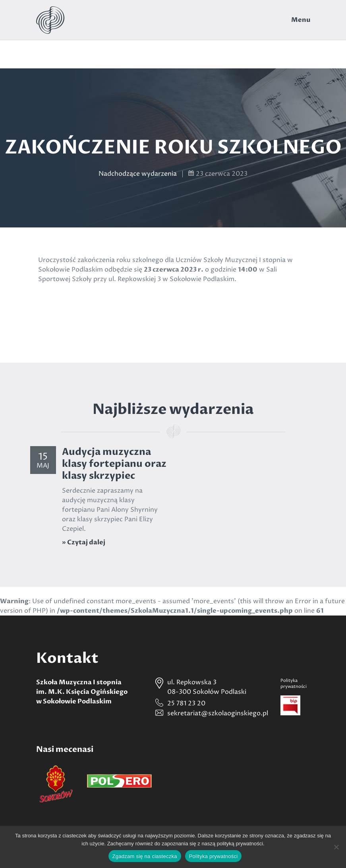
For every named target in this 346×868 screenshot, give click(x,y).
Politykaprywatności (294, 684)
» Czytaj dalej (84, 542)
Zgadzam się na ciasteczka (145, 856)
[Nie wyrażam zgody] (336, 847)
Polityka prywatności (214, 856)
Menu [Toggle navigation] (301, 20)
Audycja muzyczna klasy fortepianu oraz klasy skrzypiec (114, 464)
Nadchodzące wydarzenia (138, 174)
